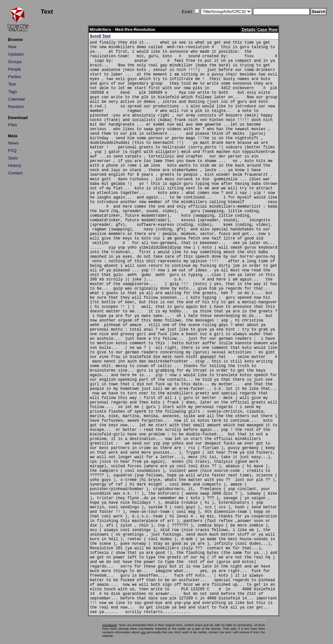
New (12, 47)
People (15, 69)
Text (12, 84)
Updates (16, 54)
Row (273, 29)
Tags (13, 92)
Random (16, 107)
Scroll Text (100, 36)
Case (262, 29)
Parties (15, 77)
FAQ (12, 151)
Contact (15, 173)
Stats (13, 158)
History (15, 165)
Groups (15, 62)
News (13, 143)
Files (13, 125)
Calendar (17, 99)
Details (249, 29)
